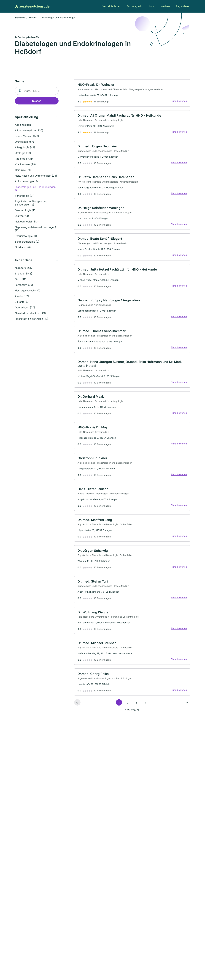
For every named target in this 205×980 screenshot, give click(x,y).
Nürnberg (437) (24, 268)
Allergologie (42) (25, 148)
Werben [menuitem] (165, 6)
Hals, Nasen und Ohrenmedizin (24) (36, 176)
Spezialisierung (27, 118)
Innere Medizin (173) (27, 137)
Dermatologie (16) (26, 211)
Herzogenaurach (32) (28, 291)
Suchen (37, 101)
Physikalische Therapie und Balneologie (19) (31, 203)
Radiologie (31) (24, 159)
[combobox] (37, 91)
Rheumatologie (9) (26, 236)
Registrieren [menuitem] (183, 6)
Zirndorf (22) (23, 297)
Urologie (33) (23, 153)
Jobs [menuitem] (152, 6)
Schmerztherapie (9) (27, 242)
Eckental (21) (23, 302)
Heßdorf (33, 18)
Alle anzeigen (23, 125)
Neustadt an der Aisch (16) (31, 314)
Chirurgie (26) (23, 170)
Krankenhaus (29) (25, 165)
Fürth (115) (21, 280)
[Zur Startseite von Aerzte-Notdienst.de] (32, 6)
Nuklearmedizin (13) (27, 222)
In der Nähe (24, 261)
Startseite (20, 18)
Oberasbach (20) (25, 308)
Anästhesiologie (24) (27, 182)
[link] (132, 94)
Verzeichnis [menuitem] (109, 6)
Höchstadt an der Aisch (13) (32, 319)
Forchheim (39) (24, 285)
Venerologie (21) (25, 196)
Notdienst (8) (23, 248)
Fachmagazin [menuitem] (135, 6)
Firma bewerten (178, 102)
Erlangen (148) (24, 274)
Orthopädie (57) (24, 142)
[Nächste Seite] (187, 714)
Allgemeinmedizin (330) (29, 131)
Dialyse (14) (22, 216)
